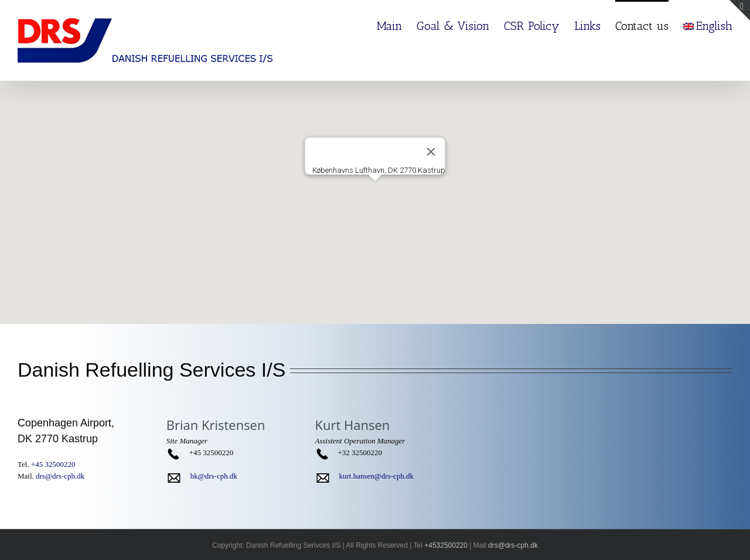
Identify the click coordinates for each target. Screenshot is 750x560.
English (708, 26)
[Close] (431, 152)
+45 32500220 (53, 464)
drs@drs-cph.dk (60, 476)
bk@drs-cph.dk (214, 476)
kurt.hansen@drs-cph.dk (377, 476)
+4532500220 (446, 545)
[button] (375, 192)
